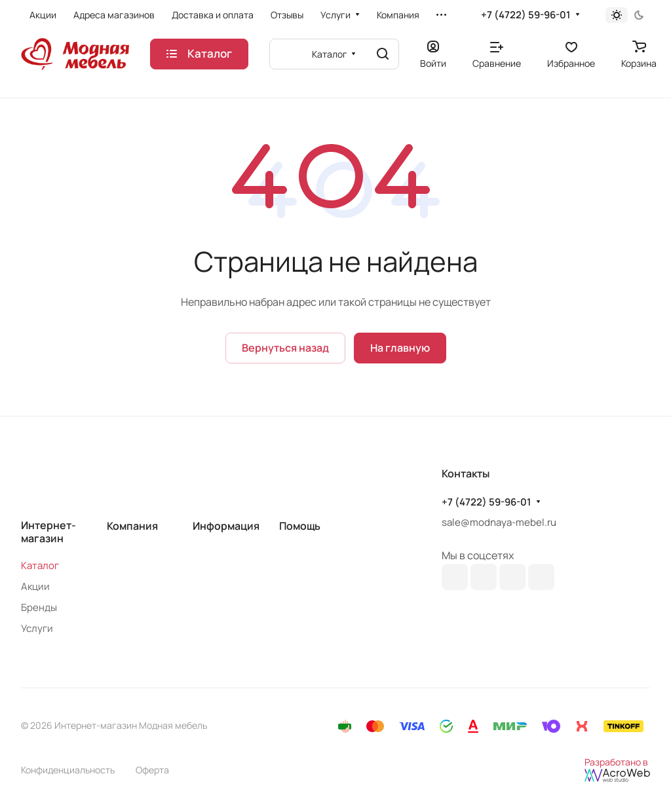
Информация (226, 526)
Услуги (37, 628)
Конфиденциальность (68, 770)
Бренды (39, 607)
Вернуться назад (285, 348)
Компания (132, 526)
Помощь (300, 526)
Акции (35, 586)
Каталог (40, 565)
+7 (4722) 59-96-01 (526, 15)
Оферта (152, 770)
